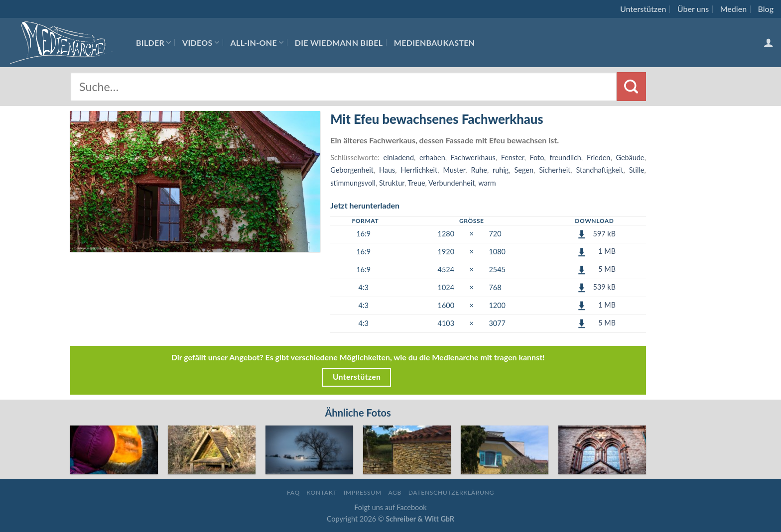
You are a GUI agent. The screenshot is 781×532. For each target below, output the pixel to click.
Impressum (363, 492)
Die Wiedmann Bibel (339, 43)
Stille (637, 170)
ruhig (501, 170)
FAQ (293, 492)
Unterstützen (643, 9)
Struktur (392, 183)
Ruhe (479, 170)
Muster (454, 170)
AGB (395, 492)
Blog (766, 9)
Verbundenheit (452, 183)
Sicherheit (555, 170)
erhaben (432, 158)
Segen (524, 170)
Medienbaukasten (435, 43)
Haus (387, 170)
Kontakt (322, 492)
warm (487, 183)
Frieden (599, 158)
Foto (537, 158)
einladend (399, 158)
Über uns (693, 9)
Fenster (513, 158)
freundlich (565, 158)
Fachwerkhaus (473, 158)
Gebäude (630, 158)
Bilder (154, 43)
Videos (201, 43)
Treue (416, 183)
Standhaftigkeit (600, 170)
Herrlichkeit (419, 170)
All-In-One (257, 43)
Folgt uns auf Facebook (390, 507)
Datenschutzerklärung (451, 492)
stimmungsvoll (353, 183)
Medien (733, 9)
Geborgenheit (352, 170)
